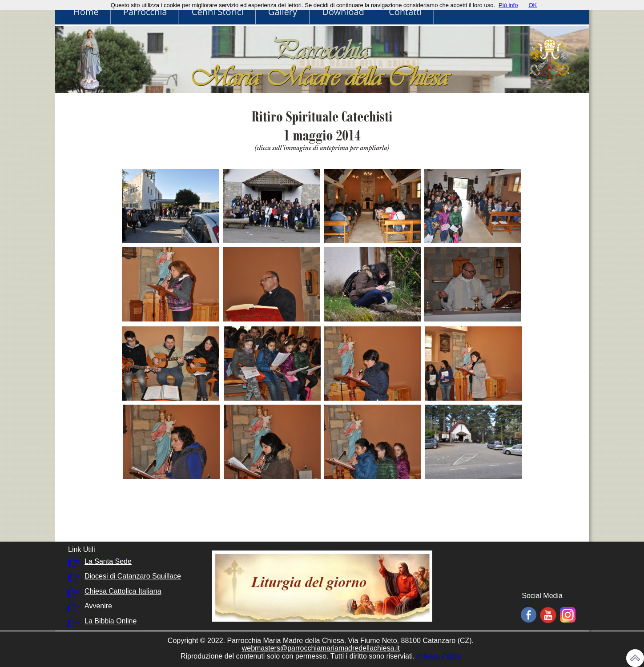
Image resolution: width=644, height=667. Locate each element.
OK (533, 5)
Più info (508, 5)
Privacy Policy (439, 656)
